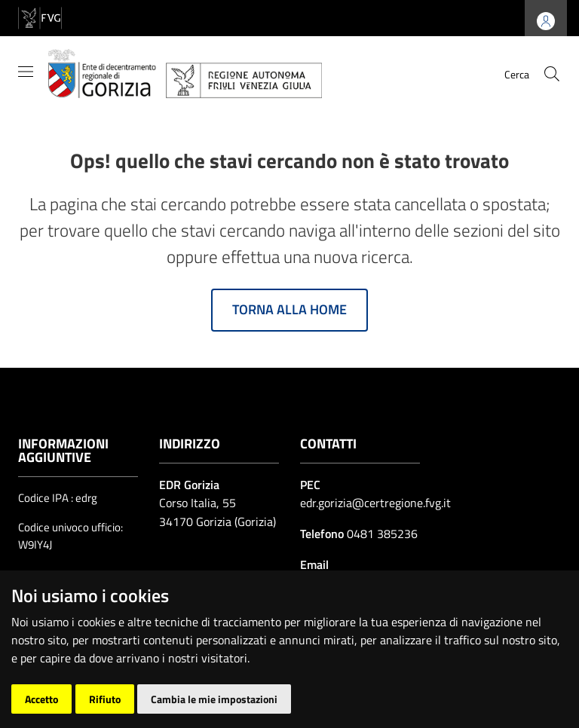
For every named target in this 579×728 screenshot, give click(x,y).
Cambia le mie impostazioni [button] (214, 699)
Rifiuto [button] (105, 699)
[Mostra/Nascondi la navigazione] (26, 72)
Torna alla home (289, 309)
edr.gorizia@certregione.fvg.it (375, 503)
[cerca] (552, 74)
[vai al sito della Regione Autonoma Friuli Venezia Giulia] (40, 17)
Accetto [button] (41, 699)
